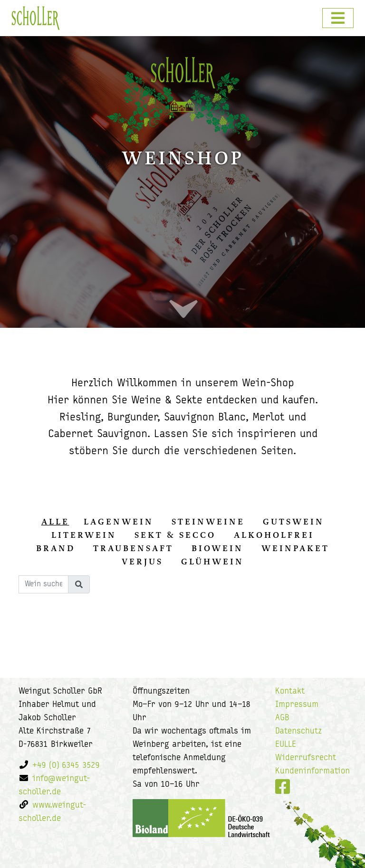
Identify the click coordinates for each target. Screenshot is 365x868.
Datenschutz (298, 731)
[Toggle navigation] (338, 18)
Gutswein (293, 522)
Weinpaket (295, 548)
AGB (282, 718)
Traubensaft (133, 548)
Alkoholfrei (274, 535)
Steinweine (208, 522)
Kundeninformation (312, 771)
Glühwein (212, 562)
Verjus (142, 562)
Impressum (297, 705)
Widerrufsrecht (306, 758)
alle (55, 522)
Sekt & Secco (175, 535)
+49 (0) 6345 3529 (66, 766)
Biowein (217, 548)
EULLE (286, 745)
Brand (56, 548)
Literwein (84, 535)
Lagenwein (119, 522)
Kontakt (290, 692)
